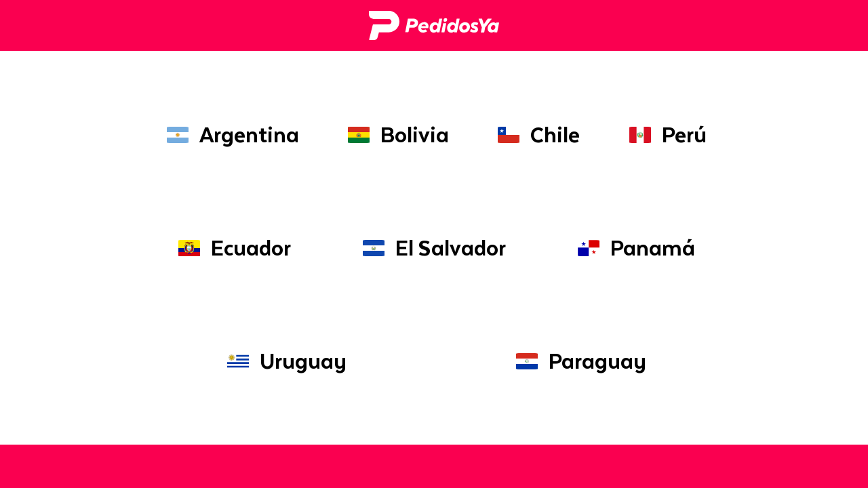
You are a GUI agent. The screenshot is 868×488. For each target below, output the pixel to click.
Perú (665, 135)
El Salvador (432, 248)
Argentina (230, 135)
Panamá (634, 248)
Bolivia (396, 135)
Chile (536, 135)
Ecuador (232, 248)
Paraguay (578, 361)
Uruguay (284, 361)
